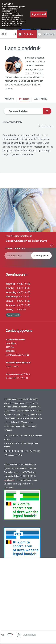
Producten (28, 34)
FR (2, 635)
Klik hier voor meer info (11, 25)
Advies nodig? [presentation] (41, 99)
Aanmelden (29, 635)
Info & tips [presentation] (9, 99)
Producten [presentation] (24, 99)
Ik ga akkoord (39, 14)
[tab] (10, 100)
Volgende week (13, 391)
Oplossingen (49, 34)
